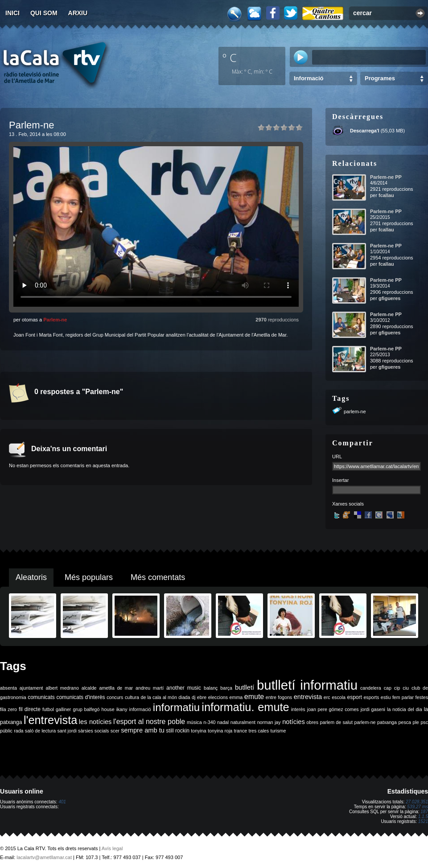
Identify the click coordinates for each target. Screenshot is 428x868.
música (194, 722)
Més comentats (158, 577)
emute (254, 697)
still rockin (178, 731)
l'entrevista (50, 720)
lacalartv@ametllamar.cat (44, 857)
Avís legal (112, 848)
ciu (406, 688)
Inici (12, 13)
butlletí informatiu (307, 685)
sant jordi (67, 731)
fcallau (386, 195)
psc (424, 722)
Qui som (44, 13)
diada (184, 697)
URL (337, 457)
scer (115, 731)
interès (298, 709)
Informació (309, 78)
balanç (211, 688)
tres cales (259, 731)
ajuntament (31, 688)
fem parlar (403, 697)
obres (312, 722)
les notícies (95, 722)
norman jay (269, 722)
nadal (223, 722)
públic (6, 731)
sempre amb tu (143, 730)
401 (62, 802)
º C (230, 58)
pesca (405, 722)
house (108, 709)
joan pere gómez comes (333, 709)
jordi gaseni (373, 709)
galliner (63, 709)
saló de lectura (40, 731)
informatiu (176, 707)
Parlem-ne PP (386, 177)
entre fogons (279, 697)
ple (416, 722)
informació (140, 709)
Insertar (340, 480)
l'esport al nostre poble (149, 722)
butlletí (245, 687)
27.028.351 (417, 802)
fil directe (30, 709)
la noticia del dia (405, 709)
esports (371, 697)
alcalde (89, 688)
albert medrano (62, 688)
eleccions (218, 697)
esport (354, 697)
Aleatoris (31, 577)
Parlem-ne (55, 320)
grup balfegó (86, 709)
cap (388, 688)
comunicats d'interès (80, 697)
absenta (8, 688)
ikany (122, 709)
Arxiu (78, 13)
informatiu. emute (245, 707)
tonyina (198, 731)
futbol (48, 709)
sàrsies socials (93, 731)
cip (397, 688)
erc (327, 697)
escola (339, 697)
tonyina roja (220, 731)
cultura (132, 697)
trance (241, 731)
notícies (294, 722)
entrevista (308, 697)
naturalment (243, 722)
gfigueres (390, 298)
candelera (371, 688)
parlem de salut (336, 722)
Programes (380, 78)
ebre (202, 697)
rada (19, 731)
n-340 (209, 722)
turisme (278, 731)
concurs (115, 697)
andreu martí (150, 688)
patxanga (387, 722)
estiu (386, 697)
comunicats (41, 697)
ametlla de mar (116, 688)
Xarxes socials (348, 504)
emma (236, 697)
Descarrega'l (365, 131)
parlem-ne (355, 411)
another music (184, 688)
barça (226, 688)
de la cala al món (159, 697)
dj (193, 697)
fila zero (8, 709)
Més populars (89, 577)
